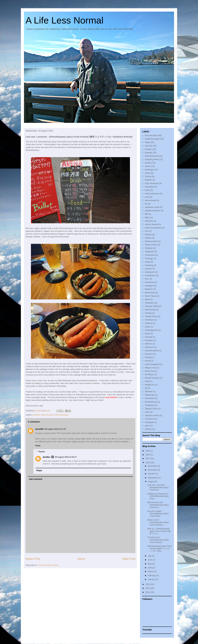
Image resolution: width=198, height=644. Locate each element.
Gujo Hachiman (152, 183)
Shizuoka (149, 221)
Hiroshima (149, 282)
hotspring (149, 265)
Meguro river (150, 368)
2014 (148, 588)
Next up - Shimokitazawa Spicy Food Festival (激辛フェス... (159, 531)
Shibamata (150, 395)
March (151, 571)
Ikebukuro (149, 347)
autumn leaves (151, 224)
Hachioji (148, 337)
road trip (148, 146)
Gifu (147, 231)
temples (148, 149)
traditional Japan (152, 139)
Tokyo (147, 142)
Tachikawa (150, 405)
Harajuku (149, 340)
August (151, 482)
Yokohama (150, 419)
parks (147, 426)
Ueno (147, 412)
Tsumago (149, 258)
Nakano (148, 234)
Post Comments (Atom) (48, 565)
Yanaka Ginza (151, 316)
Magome (149, 289)
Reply (38, 446)
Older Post (129, 559)
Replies (42, 452)
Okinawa (149, 391)
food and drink (47, 415)
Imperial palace (152, 351)
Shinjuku (149, 248)
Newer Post (33, 559)
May (150, 564)
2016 (148, 463)
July (150, 556)
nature (148, 173)
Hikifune (148, 344)
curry (147, 197)
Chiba (147, 327)
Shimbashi (150, 398)
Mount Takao (151, 296)
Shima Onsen (151, 245)
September (153, 478)
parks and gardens (153, 228)
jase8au (47, 457)
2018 (148, 455)
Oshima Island (151, 241)
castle (147, 262)
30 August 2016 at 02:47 (66, 457)
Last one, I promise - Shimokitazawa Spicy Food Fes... (158, 487)
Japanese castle (152, 207)
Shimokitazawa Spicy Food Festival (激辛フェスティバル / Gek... (159, 549)
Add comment (36, 479)
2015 (148, 584)
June (150, 560)
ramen (148, 166)
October (152, 474)
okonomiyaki (150, 200)
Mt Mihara (149, 374)
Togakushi (149, 251)
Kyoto (147, 190)
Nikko (147, 217)
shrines (148, 163)
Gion (147, 279)
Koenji (148, 361)
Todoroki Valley (152, 306)
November (153, 470)
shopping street (152, 159)
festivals (36, 415)
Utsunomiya (150, 310)
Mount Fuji (150, 371)
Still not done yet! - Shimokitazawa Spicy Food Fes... (158, 505)
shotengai (149, 170)
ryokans (148, 269)
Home (81, 559)
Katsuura (149, 354)
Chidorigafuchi (151, 330)
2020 (148, 451)
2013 (148, 592)
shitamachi (150, 272)
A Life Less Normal (65, 20)
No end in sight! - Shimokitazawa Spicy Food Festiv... (158, 514)
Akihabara (149, 320)
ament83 (39, 429)
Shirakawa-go (151, 402)
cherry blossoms (152, 194)
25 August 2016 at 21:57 (55, 429)
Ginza (147, 334)
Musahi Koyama (152, 378)
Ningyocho (150, 385)
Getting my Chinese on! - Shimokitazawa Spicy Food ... (158, 496)
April (150, 568)
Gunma (148, 176)
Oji (146, 388)
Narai (147, 381)
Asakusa (149, 323)
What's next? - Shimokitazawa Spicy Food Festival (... (158, 522)
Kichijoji (148, 357)
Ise (146, 204)
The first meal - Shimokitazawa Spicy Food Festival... (158, 540)
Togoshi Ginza (151, 409)
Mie (146, 214)
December (153, 466)
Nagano (148, 180)
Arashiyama (150, 275)
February (152, 575)
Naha (147, 299)
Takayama (149, 303)
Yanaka (148, 313)
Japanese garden (153, 211)
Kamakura (149, 187)
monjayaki (149, 422)
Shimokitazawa (61, 415)
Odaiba (148, 238)
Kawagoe (149, 286)
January (152, 579)
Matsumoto (150, 293)
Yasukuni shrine (152, 415)
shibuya (148, 429)
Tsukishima (150, 255)
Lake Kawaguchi (152, 364)
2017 (148, 459)
